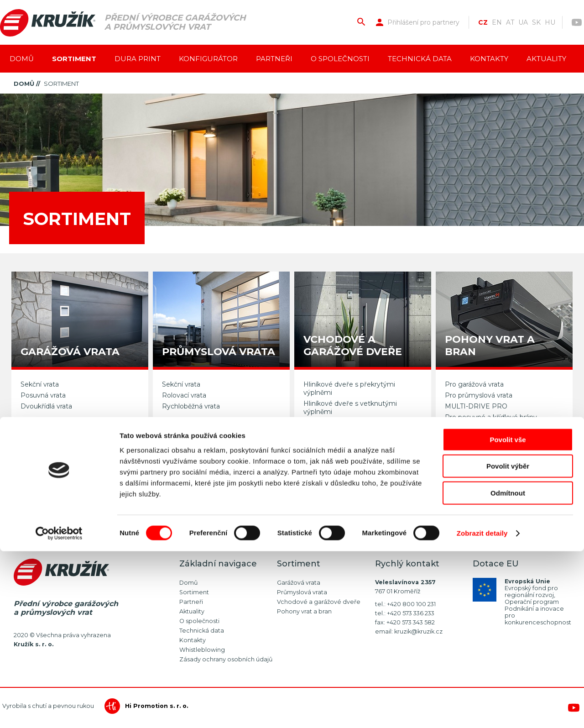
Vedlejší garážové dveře (341, 423)
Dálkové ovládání (472, 428)
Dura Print (138, 59)
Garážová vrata (299, 583)
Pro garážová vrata (474, 384)
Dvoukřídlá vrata (46, 406)
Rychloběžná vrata (191, 406)
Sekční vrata (40, 384)
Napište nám (379, 493)
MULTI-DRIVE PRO (476, 406)
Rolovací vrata (184, 395)
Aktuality (546, 59)
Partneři (274, 59)
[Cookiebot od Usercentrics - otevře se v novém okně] (59, 710)
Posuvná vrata (43, 395)
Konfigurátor (208, 59)
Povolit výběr (508, 643)
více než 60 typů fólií (84, 522)
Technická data (420, 59)
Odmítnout (508, 670)
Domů (22, 59)
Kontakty (489, 59)
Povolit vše (508, 616)
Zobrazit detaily (482, 710)
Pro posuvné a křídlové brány (491, 417)
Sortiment (74, 59)
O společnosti (340, 59)
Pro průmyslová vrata (479, 395)
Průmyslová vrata (302, 592)
